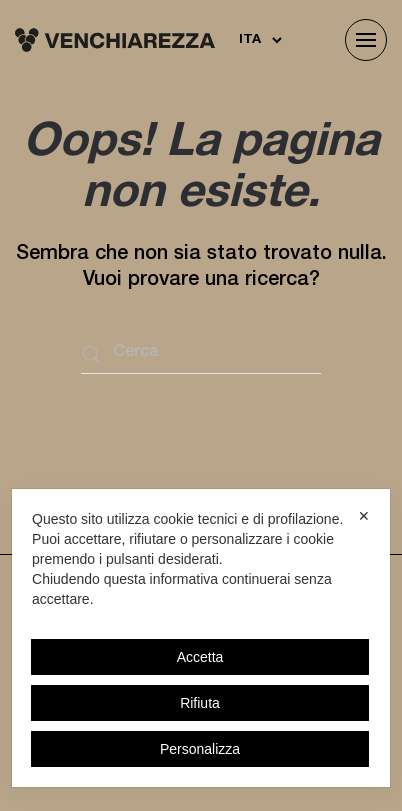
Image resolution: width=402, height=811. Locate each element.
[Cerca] (201, 354)
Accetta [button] (200, 657)
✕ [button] (364, 516)
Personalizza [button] (200, 749)
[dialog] (201, 638)
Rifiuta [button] (200, 703)
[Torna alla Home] (115, 40)
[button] (366, 40)
